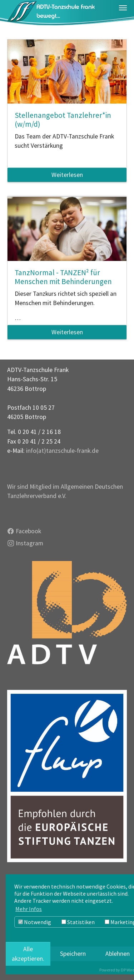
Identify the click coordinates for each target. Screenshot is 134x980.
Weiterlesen (67, 175)
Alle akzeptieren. (28, 954)
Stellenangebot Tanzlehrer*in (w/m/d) (63, 120)
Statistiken (78, 922)
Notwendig (35, 922)
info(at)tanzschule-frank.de (62, 451)
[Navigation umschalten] (123, 8)
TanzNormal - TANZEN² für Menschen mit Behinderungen (63, 277)
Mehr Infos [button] (29, 909)
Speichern (73, 954)
